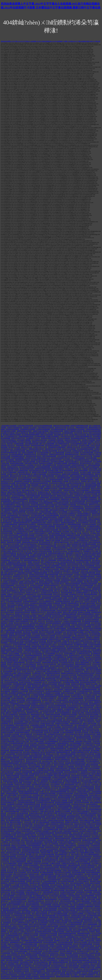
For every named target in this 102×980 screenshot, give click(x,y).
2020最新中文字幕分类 (45, 709)
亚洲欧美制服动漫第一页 (33, 894)
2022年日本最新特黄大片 (20, 876)
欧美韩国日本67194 (9, 646)
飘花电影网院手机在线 (64, 804)
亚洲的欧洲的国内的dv (57, 822)
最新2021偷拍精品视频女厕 (86, 614)
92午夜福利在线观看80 (78, 458)
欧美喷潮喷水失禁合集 (46, 643)
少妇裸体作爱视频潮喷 (43, 429)
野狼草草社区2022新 (24, 680)
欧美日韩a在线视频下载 (64, 959)
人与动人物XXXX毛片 (75, 548)
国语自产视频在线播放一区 (83, 663)
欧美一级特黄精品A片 (14, 497)
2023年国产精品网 (72, 964)
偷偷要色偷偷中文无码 (38, 715)
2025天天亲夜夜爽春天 (42, 923)
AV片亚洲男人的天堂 (42, 535)
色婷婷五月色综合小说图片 (73, 440)
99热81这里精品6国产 (23, 483)
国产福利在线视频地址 (66, 471)
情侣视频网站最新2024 (18, 456)
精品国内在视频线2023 (87, 474)
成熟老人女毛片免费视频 (60, 512)
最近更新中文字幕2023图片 (42, 978)
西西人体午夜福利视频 (34, 862)
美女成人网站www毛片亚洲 (78, 435)
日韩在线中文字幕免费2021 (60, 494)
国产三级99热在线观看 (58, 973)
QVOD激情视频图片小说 (77, 743)
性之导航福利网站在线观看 (85, 449)
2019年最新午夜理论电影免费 (45, 802)
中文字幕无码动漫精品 (36, 828)
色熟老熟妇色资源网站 (87, 480)
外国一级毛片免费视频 (37, 810)
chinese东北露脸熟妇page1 (46, 602)
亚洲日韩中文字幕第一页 (70, 600)
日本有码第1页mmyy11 (78, 804)
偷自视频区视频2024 (58, 469)
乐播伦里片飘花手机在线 (61, 542)
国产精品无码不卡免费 (82, 636)
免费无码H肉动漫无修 (76, 835)
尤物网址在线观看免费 (18, 512)
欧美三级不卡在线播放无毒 (31, 752)
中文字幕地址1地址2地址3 (39, 440)
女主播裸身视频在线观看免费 (34, 688)
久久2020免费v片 (18, 578)
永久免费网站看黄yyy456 (40, 896)
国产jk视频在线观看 (51, 876)
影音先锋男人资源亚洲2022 (89, 499)
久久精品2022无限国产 (75, 512)
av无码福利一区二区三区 (34, 465)
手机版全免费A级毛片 (84, 792)
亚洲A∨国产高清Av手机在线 (91, 731)
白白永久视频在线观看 (78, 759)
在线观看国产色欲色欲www (87, 539)
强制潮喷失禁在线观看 (11, 510)
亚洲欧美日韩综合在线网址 (85, 675)
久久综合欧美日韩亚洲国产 (27, 467)
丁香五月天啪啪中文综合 (47, 704)
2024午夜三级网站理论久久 (89, 865)
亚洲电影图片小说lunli (61, 655)
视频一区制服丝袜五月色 (78, 587)
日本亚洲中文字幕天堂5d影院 (49, 609)
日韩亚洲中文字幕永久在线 (82, 496)
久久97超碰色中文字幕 (84, 774)
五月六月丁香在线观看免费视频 (82, 944)
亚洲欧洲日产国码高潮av (87, 720)
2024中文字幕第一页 (53, 680)
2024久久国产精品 (78, 833)
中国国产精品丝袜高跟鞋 (53, 715)
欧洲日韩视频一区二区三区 (76, 779)
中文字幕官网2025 (59, 605)
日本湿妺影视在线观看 (60, 865)
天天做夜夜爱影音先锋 (62, 476)
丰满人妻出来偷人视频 (70, 634)
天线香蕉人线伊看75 (34, 564)
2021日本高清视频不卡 (31, 704)
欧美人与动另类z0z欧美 (11, 535)
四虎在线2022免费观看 (46, 463)
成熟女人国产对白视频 (18, 700)
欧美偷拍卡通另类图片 (34, 790)
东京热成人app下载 (17, 560)
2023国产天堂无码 (49, 713)
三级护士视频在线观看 (83, 901)
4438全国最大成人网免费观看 (45, 770)
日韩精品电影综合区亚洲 (87, 673)
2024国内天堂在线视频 (56, 772)
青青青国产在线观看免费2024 (38, 433)
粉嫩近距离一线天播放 (56, 607)
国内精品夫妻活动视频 (67, 680)
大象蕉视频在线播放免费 (92, 485)
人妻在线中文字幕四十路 (87, 454)
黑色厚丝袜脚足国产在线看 (32, 804)
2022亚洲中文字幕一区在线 (84, 819)
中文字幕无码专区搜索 (85, 781)
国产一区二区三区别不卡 (93, 808)
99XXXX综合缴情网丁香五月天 (61, 458)
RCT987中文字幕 (54, 630)
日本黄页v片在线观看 (88, 440)
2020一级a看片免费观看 (29, 666)
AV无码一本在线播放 (55, 727)
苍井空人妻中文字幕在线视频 (38, 924)
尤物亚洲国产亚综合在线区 (83, 741)
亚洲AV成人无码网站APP (92, 451)
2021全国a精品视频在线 (16, 454)
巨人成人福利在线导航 (21, 767)
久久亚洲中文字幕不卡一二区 (86, 951)
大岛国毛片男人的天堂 (68, 589)
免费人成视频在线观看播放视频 (58, 962)
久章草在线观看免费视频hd (20, 499)
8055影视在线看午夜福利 (41, 826)
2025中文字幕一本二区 (22, 585)
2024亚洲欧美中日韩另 (44, 835)
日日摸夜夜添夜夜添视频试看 (26, 802)
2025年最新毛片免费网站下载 (14, 655)
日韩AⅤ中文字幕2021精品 (16, 973)
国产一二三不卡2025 (24, 580)
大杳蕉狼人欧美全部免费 (36, 575)
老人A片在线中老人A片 (25, 478)
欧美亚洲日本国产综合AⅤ (34, 456)
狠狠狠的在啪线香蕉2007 (48, 976)
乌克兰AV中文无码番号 (69, 449)
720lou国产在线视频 (29, 462)
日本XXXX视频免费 (84, 623)
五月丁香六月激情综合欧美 (60, 508)
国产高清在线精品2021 (34, 526)
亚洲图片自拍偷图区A (53, 436)
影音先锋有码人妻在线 (79, 898)
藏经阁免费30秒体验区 (29, 628)
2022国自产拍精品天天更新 (88, 831)
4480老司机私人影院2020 (38, 623)
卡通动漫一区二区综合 (30, 428)
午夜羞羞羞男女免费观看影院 (57, 447)
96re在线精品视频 (30, 833)
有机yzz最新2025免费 (28, 490)
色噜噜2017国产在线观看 (53, 541)
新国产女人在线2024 (14, 944)
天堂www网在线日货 (22, 433)
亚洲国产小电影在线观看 (67, 569)
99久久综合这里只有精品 (35, 514)
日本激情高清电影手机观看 (71, 702)
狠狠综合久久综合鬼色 (39, 442)
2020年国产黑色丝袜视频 (49, 451)
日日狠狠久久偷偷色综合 (86, 549)
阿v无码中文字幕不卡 (40, 880)
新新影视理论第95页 (30, 454)
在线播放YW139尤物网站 (63, 811)
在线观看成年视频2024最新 (29, 944)
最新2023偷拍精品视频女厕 (62, 776)
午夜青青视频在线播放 (45, 777)
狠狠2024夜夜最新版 (61, 537)
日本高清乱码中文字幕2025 (18, 738)
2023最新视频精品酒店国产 (11, 659)
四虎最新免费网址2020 (90, 591)
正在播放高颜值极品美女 (75, 628)
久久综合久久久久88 (66, 969)
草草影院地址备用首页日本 (39, 706)
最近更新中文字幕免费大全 (33, 887)
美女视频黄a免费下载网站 (82, 609)
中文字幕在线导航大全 (54, 474)
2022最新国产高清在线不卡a (23, 675)
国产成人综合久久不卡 (20, 514)
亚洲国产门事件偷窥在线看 (37, 856)
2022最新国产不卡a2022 (33, 438)
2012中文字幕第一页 (63, 587)
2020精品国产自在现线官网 (77, 537)
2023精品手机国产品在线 (49, 738)
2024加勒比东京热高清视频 (38, 603)
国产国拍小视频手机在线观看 (12, 435)
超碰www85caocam (27, 447)
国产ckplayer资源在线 (63, 438)
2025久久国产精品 (22, 856)
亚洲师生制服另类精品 (45, 648)
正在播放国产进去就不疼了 (22, 541)
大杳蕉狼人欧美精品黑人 (58, 646)
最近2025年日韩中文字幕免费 (43, 840)
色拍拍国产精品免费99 (30, 616)
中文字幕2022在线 (26, 654)
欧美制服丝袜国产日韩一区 (37, 774)
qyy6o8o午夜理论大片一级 (63, 704)
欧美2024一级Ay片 (26, 727)
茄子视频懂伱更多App (40, 521)
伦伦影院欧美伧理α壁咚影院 (30, 851)
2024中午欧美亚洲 (83, 964)
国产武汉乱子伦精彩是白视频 (61, 625)
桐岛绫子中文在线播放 (94, 799)
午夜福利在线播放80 (64, 697)
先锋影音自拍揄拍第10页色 (29, 598)
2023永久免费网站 (14, 654)
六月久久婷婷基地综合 (10, 580)
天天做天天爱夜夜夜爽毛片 (73, 783)
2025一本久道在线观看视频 (60, 808)
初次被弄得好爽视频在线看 (9, 453)
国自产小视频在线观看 (37, 741)
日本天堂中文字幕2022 (22, 603)
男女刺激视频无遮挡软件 (78, 438)
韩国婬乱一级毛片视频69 (81, 849)
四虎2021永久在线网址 (55, 912)
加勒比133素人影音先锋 (70, 612)
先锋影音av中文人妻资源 (31, 933)
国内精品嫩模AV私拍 (41, 627)
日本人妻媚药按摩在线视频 (48, 930)
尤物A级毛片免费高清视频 (23, 634)
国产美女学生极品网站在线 (60, 729)
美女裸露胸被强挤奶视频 (89, 689)
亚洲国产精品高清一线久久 (49, 645)
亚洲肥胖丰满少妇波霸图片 (70, 715)
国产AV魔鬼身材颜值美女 (93, 700)
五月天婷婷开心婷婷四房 (33, 663)
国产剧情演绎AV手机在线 (80, 711)
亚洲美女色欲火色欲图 (34, 738)
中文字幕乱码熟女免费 (38, 515)
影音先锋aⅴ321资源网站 (72, 605)
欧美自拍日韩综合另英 (90, 643)
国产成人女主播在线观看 (74, 950)
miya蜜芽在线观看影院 (67, 732)
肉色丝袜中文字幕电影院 (70, 912)
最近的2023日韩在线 (65, 903)
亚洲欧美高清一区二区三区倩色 (70, 499)
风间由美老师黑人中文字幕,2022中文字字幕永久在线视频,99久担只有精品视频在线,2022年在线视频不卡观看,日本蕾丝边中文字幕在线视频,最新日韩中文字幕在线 (51, 41)
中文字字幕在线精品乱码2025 (91, 950)
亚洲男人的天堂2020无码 (20, 756)
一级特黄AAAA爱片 (69, 490)
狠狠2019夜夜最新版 (92, 765)
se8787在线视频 (73, 598)
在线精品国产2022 (44, 955)
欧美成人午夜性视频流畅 (87, 566)
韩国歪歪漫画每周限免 (45, 605)
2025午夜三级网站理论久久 (32, 546)
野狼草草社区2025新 (54, 707)
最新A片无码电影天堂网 (74, 544)
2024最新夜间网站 (68, 433)
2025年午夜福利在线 (86, 462)
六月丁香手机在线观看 (13, 548)
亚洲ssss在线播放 (48, 756)
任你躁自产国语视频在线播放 (72, 621)
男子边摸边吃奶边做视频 (67, 741)
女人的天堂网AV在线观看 (88, 605)
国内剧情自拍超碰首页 (21, 724)
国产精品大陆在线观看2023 (15, 494)
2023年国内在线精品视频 (47, 854)
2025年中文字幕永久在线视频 (51, 596)
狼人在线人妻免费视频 (91, 874)
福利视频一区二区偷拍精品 (66, 767)
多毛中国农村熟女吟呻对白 (88, 682)
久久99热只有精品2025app (86, 912)
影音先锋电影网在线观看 (84, 652)
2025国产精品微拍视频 (50, 908)
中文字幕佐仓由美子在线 (15, 752)
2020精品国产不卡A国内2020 (51, 894)
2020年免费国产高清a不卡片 (84, 641)
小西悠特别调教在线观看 (63, 770)
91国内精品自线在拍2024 (45, 524)
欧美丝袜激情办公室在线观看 (76, 429)
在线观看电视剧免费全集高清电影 (16, 564)
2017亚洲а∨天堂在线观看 (82, 489)
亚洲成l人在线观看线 (66, 953)
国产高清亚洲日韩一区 (46, 542)
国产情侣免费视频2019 (47, 759)
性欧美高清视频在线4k (33, 905)
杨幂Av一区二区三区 (94, 444)
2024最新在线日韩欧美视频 (85, 971)
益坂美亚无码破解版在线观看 (10, 763)
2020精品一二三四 (13, 474)
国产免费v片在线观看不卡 (61, 659)
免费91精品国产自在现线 (57, 510)
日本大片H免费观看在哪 (80, 813)
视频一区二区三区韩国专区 (82, 887)
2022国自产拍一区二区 (8, 609)
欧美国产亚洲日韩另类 (34, 476)
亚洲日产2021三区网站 (62, 506)
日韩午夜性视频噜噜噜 (31, 643)
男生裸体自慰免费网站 (13, 429)
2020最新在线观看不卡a (75, 551)
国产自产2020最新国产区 (10, 715)
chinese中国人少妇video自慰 (53, 702)
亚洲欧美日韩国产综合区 (49, 438)
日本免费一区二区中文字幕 (69, 445)
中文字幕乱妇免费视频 (57, 686)
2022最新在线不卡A (9, 917)
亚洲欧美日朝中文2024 (44, 458)
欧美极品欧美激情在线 (30, 619)
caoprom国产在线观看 (7, 460)
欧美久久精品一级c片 (73, 758)
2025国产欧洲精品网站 (20, 645)
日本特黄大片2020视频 (72, 453)
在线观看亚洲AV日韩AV (32, 650)
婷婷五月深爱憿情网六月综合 (24, 621)
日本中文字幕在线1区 (91, 602)
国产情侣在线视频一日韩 (32, 610)
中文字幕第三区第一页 (21, 828)
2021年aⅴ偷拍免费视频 (24, 480)
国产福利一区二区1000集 (87, 686)
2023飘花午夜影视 (55, 863)
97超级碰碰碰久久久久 (17, 704)
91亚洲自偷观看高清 (63, 743)
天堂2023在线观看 (84, 600)
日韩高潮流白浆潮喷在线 (71, 831)
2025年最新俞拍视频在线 (58, 429)
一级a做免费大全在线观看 (9, 426)
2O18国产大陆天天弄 (54, 589)
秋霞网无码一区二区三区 (21, 576)
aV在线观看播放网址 (63, 790)
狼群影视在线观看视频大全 (32, 560)
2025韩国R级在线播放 (25, 975)
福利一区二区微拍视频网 (47, 444)
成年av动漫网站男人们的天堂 (74, 890)
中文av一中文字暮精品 (42, 490)
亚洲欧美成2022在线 (33, 609)
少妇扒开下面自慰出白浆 (15, 428)
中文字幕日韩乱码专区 (66, 609)
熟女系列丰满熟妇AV (59, 616)
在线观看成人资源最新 (35, 898)
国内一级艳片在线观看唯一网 (27, 453)
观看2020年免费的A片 (66, 795)
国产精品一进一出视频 (32, 948)
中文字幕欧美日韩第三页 (20, 788)
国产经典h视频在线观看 (89, 487)
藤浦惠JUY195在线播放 (51, 501)
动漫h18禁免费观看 (9, 896)
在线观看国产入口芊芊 (10, 923)
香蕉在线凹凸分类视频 (14, 542)
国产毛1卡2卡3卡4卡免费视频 (10, 770)
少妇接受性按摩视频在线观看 (47, 743)
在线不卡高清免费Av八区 (20, 501)
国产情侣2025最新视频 (88, 558)
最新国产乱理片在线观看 (40, 472)
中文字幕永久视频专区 (45, 548)
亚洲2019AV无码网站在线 (41, 618)
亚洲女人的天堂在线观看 (49, 684)
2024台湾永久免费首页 (92, 833)
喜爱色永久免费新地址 (24, 673)
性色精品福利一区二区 (40, 682)
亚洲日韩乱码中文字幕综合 (60, 905)
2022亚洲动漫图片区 (62, 700)
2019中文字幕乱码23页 (72, 686)
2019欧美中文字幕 (30, 458)
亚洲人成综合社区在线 (15, 657)
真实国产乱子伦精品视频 (52, 732)
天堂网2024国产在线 (77, 697)
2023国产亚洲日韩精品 (81, 793)
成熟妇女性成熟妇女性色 (63, 838)
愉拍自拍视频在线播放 (93, 872)
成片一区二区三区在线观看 (18, 679)
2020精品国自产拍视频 (44, 763)
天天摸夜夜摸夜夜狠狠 (78, 501)
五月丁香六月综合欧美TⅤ (71, 720)
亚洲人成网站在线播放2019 (24, 964)
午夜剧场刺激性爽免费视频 (73, 731)
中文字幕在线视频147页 (44, 453)
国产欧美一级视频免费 (41, 781)
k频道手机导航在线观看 (25, 978)
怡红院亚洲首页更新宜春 (68, 562)
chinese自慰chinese (68, 460)
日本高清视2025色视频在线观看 (39, 576)
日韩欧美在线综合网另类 (57, 454)
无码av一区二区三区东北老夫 (48, 797)
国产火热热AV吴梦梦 (81, 519)
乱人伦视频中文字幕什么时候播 (21, 686)
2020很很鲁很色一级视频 (16, 582)
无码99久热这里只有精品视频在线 (13, 528)
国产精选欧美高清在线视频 (90, 621)
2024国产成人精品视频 (10, 521)
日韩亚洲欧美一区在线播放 (61, 532)
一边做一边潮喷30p (63, 698)
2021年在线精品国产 (65, 899)
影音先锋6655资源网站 (87, 442)
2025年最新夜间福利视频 (16, 743)
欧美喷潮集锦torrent (13, 591)
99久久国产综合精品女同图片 (19, 600)
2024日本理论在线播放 (16, 567)
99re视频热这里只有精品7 (87, 946)
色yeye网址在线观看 (26, 758)
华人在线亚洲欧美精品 (73, 966)
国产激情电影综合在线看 (25, 880)
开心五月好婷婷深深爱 (88, 447)
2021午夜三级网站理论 (15, 709)
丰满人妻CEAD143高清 (67, 436)
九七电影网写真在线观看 (61, 503)
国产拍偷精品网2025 (51, 668)
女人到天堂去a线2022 (12, 889)
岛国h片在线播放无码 (52, 824)
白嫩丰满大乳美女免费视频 (61, 426)
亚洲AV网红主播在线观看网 (34, 842)
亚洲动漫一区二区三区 (74, 447)
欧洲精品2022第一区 (44, 492)
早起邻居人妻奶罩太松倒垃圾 (66, 819)
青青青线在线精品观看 (49, 883)
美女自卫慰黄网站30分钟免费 (64, 889)
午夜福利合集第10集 (31, 494)
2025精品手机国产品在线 (68, 892)
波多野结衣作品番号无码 (48, 496)
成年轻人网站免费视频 (81, 471)
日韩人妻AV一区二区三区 (45, 558)
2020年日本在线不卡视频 (64, 610)
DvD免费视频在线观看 (83, 860)
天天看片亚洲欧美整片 (81, 878)
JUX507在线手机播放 (37, 732)
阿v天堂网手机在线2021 (48, 815)
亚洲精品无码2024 (78, 451)
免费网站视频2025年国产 (24, 431)
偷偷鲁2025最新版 (24, 569)
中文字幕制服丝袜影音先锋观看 (38, 919)
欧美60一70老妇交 (18, 926)
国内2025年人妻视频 (64, 684)
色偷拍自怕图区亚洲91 (36, 756)
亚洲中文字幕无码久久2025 (59, 670)
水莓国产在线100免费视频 (41, 431)
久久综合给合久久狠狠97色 (57, 483)
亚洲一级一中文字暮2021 (61, 619)
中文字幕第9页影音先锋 (77, 619)
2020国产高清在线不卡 (38, 505)
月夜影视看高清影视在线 (22, 460)
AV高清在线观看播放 (18, 458)
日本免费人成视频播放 (48, 526)
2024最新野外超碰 (83, 630)
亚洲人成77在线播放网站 (25, 521)
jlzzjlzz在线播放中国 (60, 558)
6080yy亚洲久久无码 (27, 840)
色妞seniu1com (10, 614)
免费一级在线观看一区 (34, 485)
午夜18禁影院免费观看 (20, 899)
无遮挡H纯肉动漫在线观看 (87, 867)
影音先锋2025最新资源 (8, 810)
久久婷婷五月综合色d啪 (86, 618)
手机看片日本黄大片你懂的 (23, 785)
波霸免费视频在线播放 (74, 524)
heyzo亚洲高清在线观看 (92, 948)
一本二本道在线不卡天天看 (65, 456)
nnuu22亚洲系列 (59, 689)
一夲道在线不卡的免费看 (56, 627)
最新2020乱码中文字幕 (34, 819)
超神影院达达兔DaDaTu (73, 616)
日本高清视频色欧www (77, 506)
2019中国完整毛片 (18, 650)
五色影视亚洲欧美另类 (8, 508)
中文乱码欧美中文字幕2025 (46, 428)
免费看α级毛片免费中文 (64, 711)
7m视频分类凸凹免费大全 (60, 548)
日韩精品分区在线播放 (62, 724)
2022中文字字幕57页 (15, 490)
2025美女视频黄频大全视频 (79, 444)
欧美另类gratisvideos (94, 770)
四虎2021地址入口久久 (20, 790)
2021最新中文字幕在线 (8, 433)
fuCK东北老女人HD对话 (90, 695)
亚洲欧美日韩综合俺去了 (74, 648)
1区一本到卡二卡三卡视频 (35, 489)
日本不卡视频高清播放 (21, 471)
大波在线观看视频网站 (50, 881)
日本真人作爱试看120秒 (14, 664)
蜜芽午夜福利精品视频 (49, 456)
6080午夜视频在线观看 (56, 431)
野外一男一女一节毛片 (80, 740)
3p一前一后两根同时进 (22, 607)
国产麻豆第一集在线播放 (19, 485)
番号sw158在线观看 (20, 872)
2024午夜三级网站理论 (29, 664)
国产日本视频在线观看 (86, 585)
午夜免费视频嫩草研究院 (40, 727)
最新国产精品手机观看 (46, 582)
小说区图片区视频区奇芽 (31, 571)
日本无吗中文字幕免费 (11, 695)
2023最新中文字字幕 (65, 960)
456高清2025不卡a (82, 876)
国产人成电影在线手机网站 (80, 862)
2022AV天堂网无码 (54, 967)
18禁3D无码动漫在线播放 (18, 451)
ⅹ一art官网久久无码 (39, 478)
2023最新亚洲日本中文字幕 (21, 668)
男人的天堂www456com (68, 541)
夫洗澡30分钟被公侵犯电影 (21, 745)
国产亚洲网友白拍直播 (13, 820)
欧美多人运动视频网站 (18, 894)
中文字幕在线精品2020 (55, 781)
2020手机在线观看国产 (63, 528)
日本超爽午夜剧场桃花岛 (18, 465)
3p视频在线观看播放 (7, 487)
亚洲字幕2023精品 (88, 917)
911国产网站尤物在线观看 (25, 426)
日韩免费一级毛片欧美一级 (30, 838)
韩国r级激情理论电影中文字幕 (26, 670)
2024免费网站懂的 (10, 630)
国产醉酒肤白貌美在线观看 (46, 921)
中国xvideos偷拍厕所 (46, 865)
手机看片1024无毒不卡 (53, 523)
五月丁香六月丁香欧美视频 (15, 815)
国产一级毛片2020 (76, 532)
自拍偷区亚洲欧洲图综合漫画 (10, 469)
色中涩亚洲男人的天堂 (48, 578)
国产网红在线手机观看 (91, 582)
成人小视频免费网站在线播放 (86, 853)
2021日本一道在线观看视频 (24, 772)
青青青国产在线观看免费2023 (81, 546)
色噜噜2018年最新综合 (78, 684)
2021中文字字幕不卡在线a (79, 517)
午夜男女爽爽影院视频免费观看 (29, 793)
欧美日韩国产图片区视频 (38, 460)
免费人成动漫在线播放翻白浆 (66, 876)
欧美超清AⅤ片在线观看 (48, 636)
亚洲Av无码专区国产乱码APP (19, 898)
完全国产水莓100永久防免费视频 (56, 817)
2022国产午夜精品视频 (8, 741)
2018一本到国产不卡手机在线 (79, 542)
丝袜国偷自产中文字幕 (36, 501)
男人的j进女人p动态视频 (44, 729)
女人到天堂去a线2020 (92, 759)
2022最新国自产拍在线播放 (67, 853)
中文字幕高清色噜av (15, 666)
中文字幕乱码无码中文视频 (24, 896)
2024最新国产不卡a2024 (49, 557)
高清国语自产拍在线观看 (26, 510)
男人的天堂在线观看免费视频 (57, 706)
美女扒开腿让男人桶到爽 (54, 612)
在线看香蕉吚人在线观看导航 (23, 481)
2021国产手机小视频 (82, 562)
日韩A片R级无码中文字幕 (76, 492)
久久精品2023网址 (90, 697)
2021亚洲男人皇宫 (38, 795)
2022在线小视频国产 (35, 767)
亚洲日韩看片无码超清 (23, 445)
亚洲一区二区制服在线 (51, 844)
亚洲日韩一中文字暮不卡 (28, 937)
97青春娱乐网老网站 (48, 476)
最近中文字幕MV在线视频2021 (81, 811)
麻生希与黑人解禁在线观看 (93, 553)
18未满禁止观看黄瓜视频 (54, 774)
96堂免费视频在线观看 (64, 478)
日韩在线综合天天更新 (13, 853)
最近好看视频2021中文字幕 (20, 517)
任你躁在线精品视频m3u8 (19, 819)
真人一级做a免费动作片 (82, 725)
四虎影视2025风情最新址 (71, 946)
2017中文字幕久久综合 (26, 661)
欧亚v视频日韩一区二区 (61, 435)
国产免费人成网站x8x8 (77, 528)
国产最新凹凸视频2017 (71, 521)
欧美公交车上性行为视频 (61, 594)
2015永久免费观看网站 (49, 959)
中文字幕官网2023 (43, 454)
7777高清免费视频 (46, 905)
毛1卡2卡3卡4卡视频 (72, 826)
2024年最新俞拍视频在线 (70, 623)
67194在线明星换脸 (16, 616)
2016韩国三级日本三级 (48, 564)
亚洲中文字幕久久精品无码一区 (63, 736)
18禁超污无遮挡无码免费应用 (13, 619)
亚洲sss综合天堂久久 (52, 975)
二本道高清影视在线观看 (16, 643)
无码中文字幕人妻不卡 (77, 485)
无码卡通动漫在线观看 (77, 883)
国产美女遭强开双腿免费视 (66, 881)
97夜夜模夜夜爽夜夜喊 (20, 566)
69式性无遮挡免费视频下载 (84, 436)
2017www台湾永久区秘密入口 (38, 533)
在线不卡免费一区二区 (19, 526)
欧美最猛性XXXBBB (75, 840)
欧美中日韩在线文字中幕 (75, 564)
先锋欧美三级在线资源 (32, 930)
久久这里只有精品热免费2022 (75, 483)
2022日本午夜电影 (90, 698)
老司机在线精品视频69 (50, 942)
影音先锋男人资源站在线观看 (54, 837)
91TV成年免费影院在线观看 (59, 914)
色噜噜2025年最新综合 (67, 894)
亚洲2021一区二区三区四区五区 (47, 664)
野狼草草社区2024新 (10, 627)
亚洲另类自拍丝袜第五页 (25, 801)
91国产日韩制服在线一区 (74, 777)
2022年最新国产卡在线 (77, 976)
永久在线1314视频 (84, 445)
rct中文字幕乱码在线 (87, 758)
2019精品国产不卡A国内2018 (71, 786)
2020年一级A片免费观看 (67, 858)
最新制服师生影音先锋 (72, 454)
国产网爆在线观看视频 (70, 781)
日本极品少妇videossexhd (52, 562)
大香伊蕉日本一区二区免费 (53, 449)
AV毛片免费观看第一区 (59, 657)
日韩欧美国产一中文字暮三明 (74, 553)
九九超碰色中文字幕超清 (56, 919)
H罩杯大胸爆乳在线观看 (87, 820)
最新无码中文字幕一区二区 (18, 476)
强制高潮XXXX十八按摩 (48, 804)
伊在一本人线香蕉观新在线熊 (20, 707)
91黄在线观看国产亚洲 (36, 908)
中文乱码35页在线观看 (89, 524)
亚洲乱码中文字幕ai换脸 (93, 743)
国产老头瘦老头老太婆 (57, 497)
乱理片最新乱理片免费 (32, 444)
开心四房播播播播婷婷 (51, 741)
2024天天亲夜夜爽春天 (83, 490)
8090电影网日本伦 (24, 715)
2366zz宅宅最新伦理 (26, 734)
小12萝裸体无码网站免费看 (71, 682)
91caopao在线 (32, 729)
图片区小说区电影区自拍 (22, 623)
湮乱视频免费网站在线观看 (84, 797)
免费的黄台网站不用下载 (36, 449)
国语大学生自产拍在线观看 (43, 549)
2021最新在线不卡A (30, 594)
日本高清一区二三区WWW (73, 469)
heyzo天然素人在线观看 (17, 688)
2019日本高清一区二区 (81, 433)
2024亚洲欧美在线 (13, 515)
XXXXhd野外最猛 (91, 458)
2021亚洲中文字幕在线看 (17, 854)
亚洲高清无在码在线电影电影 (39, 483)
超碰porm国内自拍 (71, 846)
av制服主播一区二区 (68, 641)
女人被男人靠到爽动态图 (38, 555)
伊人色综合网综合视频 (87, 453)
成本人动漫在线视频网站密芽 (16, 711)
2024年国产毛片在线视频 (31, 935)
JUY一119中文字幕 (63, 668)
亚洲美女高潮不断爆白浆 (65, 560)
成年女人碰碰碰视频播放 (90, 924)
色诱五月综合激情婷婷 (66, 575)
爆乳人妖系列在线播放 (78, 761)
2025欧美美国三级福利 (36, 951)
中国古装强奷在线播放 (90, 648)
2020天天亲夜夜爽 (35, 806)
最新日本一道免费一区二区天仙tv (16, 713)
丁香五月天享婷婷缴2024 (8, 440)
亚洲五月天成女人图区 (22, 741)
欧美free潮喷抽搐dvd (24, 910)
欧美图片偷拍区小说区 (47, 724)
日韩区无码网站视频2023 (51, 514)
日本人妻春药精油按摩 (68, 785)
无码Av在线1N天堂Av (81, 894)
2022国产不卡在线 (74, 661)
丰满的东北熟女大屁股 (36, 813)
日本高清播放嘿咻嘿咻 (43, 467)
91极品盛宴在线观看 (74, 865)
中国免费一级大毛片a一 (8, 445)
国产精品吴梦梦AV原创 (27, 469)
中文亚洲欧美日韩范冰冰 (82, 460)
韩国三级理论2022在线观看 (63, 872)
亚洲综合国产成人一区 (24, 472)
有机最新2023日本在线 (36, 788)
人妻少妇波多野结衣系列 (79, 625)
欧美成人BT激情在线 (54, 603)
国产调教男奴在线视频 (89, 544)
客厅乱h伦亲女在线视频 (8, 731)
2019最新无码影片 (33, 957)
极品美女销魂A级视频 (56, 519)
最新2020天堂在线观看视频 (30, 503)
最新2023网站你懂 (42, 912)
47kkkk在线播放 (19, 722)
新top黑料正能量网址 (60, 628)
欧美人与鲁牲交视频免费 (68, 754)
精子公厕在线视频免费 (43, 822)
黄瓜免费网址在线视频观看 (89, 497)
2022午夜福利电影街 (31, 528)
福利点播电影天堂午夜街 (54, 460)
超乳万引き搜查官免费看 (72, 480)
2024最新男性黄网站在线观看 (19, 908)
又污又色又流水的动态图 (21, 806)
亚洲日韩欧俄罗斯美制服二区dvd (50, 869)
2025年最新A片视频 (49, 828)
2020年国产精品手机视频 (40, 964)
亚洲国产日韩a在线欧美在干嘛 (14, 571)
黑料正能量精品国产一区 (10, 569)
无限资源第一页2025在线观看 (48, 935)
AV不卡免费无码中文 (79, 810)
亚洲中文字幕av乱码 (51, 505)
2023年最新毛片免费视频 (76, 914)
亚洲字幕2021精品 (72, 549)
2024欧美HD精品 (59, 846)
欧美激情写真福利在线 (63, 722)
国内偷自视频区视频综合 (22, 732)
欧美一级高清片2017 (10, 573)
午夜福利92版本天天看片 (79, 915)
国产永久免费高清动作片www (90, 957)
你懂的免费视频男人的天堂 (83, 664)
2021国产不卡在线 (92, 889)
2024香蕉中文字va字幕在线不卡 (74, 671)
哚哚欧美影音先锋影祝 (50, 517)
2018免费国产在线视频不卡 (17, 693)
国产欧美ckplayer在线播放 (92, 506)
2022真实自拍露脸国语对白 (54, 691)
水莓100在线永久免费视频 (15, 605)
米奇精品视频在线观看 (17, 463)
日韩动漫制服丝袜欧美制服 (40, 731)
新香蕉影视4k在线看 (23, 555)
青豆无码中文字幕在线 (82, 732)
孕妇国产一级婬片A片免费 (33, 750)
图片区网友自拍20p (18, 921)
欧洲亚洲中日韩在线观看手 (89, 584)
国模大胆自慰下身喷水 (80, 939)
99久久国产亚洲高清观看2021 (32, 652)
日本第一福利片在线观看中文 (71, 871)
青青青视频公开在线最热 (25, 573)
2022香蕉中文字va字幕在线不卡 (56, 555)
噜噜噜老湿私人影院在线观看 (42, 758)
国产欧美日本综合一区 (87, 463)
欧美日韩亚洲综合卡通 (81, 935)
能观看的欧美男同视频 (79, 610)
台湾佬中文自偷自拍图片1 (37, 600)
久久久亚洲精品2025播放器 (54, 600)
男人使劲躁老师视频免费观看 (31, 435)
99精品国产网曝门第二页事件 (40, 646)
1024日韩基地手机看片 (55, 682)
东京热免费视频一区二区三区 (54, 654)
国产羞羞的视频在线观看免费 (82, 560)
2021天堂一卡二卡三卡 (59, 957)
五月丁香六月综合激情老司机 (24, 508)
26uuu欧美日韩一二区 (48, 485)
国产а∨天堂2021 (51, 478)
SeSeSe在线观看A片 (92, 804)
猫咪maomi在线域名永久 (34, 451)
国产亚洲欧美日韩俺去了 (53, 445)
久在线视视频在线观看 (91, 668)
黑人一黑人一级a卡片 (89, 532)
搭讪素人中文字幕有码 (71, 919)
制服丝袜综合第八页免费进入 (27, 524)
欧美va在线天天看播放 (47, 537)
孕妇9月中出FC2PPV (65, 530)
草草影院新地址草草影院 (69, 580)
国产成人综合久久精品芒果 (82, 596)
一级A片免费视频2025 (8, 639)
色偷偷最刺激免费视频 (40, 573)
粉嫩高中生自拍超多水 (78, 637)
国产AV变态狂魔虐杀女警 (9, 641)
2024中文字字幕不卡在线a (17, 842)
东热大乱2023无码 (6, 566)
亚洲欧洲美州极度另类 (26, 950)
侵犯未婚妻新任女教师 (34, 557)
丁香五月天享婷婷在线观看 (30, 506)
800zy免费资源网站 (43, 885)
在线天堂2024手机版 (80, 824)
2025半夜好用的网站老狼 (43, 966)
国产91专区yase (8, 576)
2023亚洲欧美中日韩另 (77, 668)
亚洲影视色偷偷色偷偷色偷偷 (67, 933)
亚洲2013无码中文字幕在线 (25, 549)
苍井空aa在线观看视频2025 (63, 713)
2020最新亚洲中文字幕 (14, 628)
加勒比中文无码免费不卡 (19, 729)
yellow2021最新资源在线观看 (45, 591)
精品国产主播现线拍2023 (63, 759)
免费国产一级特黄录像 (45, 616)
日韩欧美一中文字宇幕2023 (54, 487)
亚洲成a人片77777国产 (53, 754)
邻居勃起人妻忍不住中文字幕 (90, 481)
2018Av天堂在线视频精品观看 (43, 426)
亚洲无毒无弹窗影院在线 (72, 497)
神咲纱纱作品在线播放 (89, 555)
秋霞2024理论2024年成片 (26, 584)
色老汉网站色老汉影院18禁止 (41, 785)
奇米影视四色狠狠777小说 (27, 928)
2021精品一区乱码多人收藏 (57, 576)
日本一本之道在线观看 (24, 829)
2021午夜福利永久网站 (40, 734)
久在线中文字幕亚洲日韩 (41, 630)
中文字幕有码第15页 (65, 501)
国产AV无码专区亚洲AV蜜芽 (46, 528)
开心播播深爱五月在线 (21, 533)
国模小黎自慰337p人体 (53, 675)
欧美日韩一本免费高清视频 (16, 444)
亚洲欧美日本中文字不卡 (38, 612)
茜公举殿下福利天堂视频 (87, 603)
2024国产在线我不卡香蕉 (90, 783)
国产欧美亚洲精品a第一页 (9, 802)
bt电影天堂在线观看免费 (42, 584)
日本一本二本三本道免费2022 (73, 695)
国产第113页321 (32, 492)
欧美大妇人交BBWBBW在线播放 (42, 551)
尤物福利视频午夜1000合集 (30, 542)
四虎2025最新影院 (48, 655)
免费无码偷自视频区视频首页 (12, 503)
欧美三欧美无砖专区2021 (76, 700)
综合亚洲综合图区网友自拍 (29, 548)
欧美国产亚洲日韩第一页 (79, 465)
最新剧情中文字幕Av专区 (85, 580)
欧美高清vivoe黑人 (10, 706)
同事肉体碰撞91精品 (82, 428)
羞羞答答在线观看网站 (65, 806)
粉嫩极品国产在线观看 (73, 535)
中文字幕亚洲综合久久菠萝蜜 (24, 532)
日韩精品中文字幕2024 (80, 688)
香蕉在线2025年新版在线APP (66, 738)
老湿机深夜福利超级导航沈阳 (39, 607)
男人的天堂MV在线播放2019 (68, 514)
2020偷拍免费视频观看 (75, 923)
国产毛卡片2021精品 (31, 743)
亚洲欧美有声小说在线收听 (17, 636)
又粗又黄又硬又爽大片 (72, 462)
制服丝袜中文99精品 (14, 562)
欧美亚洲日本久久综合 (52, 847)
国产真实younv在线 (14, 447)
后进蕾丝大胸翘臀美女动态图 (27, 779)
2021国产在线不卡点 (47, 765)
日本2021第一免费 (38, 562)
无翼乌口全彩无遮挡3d (77, 851)
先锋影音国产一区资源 (38, 716)
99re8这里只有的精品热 (92, 619)
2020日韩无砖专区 (67, 688)
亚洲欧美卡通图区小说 (18, 736)
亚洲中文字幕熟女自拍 (92, 467)
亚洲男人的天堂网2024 (69, 971)
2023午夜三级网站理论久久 (68, 951)
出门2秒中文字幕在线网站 (25, 553)
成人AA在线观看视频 (92, 503)
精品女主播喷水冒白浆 (22, 725)
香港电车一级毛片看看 (27, 718)
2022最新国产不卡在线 (21, 575)
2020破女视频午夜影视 (48, 567)
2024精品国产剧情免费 (36, 517)
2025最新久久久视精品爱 (8, 555)
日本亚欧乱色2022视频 (94, 438)
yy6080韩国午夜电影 (37, 530)
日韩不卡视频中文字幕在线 (14, 652)
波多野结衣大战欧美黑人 (81, 953)
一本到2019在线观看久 (76, 582)
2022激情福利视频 (40, 436)
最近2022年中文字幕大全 (69, 533)
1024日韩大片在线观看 (15, 747)
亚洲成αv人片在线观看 (26, 589)
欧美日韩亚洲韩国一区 (26, 474)
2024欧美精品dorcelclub (17, 740)
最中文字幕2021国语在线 (83, 767)
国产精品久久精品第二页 (49, 698)
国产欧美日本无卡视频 (65, 813)
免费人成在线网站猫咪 (42, 519)
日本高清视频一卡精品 (62, 747)
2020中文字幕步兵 (63, 908)
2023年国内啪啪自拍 (7, 767)
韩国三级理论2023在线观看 (18, 858)
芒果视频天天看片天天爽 (87, 967)
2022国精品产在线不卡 (21, 449)
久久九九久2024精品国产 (72, 472)
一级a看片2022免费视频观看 (85, 788)
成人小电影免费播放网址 (76, 508)
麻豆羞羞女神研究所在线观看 (69, 867)
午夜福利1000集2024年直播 (56, 820)
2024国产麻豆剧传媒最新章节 (32, 637)
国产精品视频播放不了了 (13, 838)
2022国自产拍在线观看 (51, 530)
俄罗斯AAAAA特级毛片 (84, 910)
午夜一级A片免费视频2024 (78, 905)
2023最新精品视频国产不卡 (87, 919)
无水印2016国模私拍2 (82, 523)
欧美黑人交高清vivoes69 (22, 614)
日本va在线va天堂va (32, 512)
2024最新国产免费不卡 (71, 539)
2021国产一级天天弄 (73, 576)
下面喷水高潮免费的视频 (88, 573)
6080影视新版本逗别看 (59, 648)
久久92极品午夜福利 (43, 666)
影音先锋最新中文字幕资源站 (67, 505)
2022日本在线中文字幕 (14, 851)
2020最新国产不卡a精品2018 (9, 584)
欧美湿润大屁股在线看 (49, 939)
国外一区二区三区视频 (61, 591)
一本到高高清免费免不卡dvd (78, 526)
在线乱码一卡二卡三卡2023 (60, 835)
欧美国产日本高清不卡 (33, 593)
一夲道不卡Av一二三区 (40, 447)
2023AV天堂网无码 (86, 655)
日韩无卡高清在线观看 (68, 906)
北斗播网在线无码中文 (54, 433)
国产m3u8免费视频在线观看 (68, 788)
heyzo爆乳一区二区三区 (14, 826)
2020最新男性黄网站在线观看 (60, 467)
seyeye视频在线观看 (58, 453)
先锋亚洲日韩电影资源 (37, 878)
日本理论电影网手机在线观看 (31, 849)
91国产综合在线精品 (54, 533)
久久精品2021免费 (42, 539)
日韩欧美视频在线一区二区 (34, 892)
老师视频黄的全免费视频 (28, 429)
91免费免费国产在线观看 (27, 535)
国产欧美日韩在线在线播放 (75, 632)
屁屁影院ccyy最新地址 (93, 637)
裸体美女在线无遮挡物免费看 (92, 431)
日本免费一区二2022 (32, 854)
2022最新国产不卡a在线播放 (52, 693)
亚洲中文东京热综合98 (39, 634)
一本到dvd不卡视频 (27, 497)
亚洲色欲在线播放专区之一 (28, 558)
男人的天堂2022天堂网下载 (24, 618)
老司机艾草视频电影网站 (91, 476)
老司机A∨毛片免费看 (12, 878)
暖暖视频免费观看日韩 (63, 752)
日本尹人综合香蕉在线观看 (18, 860)
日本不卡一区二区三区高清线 (29, 799)
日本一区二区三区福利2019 (50, 750)
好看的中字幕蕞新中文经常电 (73, 431)
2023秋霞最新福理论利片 (30, 602)
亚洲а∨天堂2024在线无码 (37, 691)
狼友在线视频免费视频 (50, 910)
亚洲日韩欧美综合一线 (10, 480)
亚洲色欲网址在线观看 (27, 776)
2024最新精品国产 (73, 749)
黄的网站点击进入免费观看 (76, 657)
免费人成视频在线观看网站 (14, 632)
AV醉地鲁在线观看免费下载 (21, 523)
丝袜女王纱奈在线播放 (53, 969)
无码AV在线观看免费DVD (72, 772)
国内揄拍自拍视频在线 (45, 494)
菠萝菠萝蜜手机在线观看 (84, 738)
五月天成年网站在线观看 (45, 594)
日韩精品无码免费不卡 (72, 442)
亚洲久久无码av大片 (51, 810)
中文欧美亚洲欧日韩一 (82, 693)
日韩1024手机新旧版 (40, 641)
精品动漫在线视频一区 (60, 524)
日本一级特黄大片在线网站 (32, 578)
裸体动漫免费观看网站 (91, 594)
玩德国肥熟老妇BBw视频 (66, 489)
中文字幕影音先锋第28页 (86, 749)
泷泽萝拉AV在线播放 (7, 732)
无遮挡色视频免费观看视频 (28, 539)
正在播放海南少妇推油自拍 (37, 499)
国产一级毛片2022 (40, 621)
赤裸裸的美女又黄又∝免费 (26, 923)
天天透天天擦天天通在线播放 (56, 442)
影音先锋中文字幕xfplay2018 (82, 650)
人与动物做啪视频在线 (41, 917)
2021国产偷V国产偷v (79, 530)
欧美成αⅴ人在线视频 (84, 612)
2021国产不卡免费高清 (8, 621)
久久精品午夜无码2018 (18, 593)
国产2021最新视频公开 (10, 519)
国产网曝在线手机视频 (34, 679)
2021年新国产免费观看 (24, 440)
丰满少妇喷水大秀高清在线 (24, 630)
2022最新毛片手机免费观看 (13, 506)
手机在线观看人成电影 (26, 962)
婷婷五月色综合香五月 (51, 795)
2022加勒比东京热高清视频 (91, 564)
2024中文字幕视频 (90, 483)
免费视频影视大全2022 (17, 942)
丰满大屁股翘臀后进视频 (51, 829)
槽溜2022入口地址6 (48, 846)
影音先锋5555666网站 (39, 975)
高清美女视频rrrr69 (70, 654)
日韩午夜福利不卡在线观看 (79, 776)
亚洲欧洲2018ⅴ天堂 (32, 736)
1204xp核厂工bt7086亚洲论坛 (90, 747)
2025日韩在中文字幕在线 (70, 880)
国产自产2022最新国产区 (8, 702)
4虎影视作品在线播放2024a (29, 659)
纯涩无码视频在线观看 (78, 478)
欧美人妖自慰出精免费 (90, 548)
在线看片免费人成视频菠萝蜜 (71, 474)
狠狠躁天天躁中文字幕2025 (65, 496)
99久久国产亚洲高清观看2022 (49, 960)
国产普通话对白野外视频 (48, 610)
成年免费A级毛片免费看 (8, 431)
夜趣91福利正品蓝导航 (79, 567)
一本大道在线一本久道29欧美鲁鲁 (18, 813)
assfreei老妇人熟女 (47, 761)
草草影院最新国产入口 (30, 709)
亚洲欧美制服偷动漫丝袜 (26, 436)
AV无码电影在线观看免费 (14, 602)
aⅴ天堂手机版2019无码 (23, 505)
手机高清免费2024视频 (52, 471)
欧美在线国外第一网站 (53, 725)
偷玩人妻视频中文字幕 (49, 465)
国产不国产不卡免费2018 (74, 555)
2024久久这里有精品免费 (49, 546)
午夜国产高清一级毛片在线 (22, 487)
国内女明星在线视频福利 (54, 871)
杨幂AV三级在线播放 (47, 435)
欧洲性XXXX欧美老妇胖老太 (24, 749)
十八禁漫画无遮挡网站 (38, 695)
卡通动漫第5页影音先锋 (85, 880)
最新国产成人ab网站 (62, 526)
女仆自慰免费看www (18, 833)
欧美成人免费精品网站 (66, 750)
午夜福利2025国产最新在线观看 (56, 745)
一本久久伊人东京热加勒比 (52, 688)
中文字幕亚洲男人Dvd (11, 436)
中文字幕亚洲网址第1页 (37, 867)
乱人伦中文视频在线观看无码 (91, 639)
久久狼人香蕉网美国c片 (35, 587)
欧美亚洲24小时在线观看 (46, 941)
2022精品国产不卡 (37, 829)
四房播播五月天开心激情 (91, 551)
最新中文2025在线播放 (60, 643)
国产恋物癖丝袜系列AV (62, 444)
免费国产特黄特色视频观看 (69, 630)
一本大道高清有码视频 (30, 946)
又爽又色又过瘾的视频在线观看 (30, 853)
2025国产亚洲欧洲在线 (43, 462)
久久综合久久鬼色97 (56, 490)
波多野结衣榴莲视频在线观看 (79, 426)
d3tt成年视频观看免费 (11, 524)
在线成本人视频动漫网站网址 (16, 663)
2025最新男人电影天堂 (87, 661)
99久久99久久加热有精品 (65, 939)
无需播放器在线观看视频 (17, 881)
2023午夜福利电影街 (72, 955)
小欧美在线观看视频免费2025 (35, 844)
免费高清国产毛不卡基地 (77, 467)
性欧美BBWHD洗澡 (90, 734)
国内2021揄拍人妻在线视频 (82, 736)
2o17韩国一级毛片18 (13, 932)
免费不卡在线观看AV (76, 476)
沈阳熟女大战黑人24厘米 (60, 598)
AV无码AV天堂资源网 (38, 487)
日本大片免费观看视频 (15, 946)
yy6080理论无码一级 (83, 716)
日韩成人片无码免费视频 (84, 627)
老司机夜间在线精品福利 (77, 503)
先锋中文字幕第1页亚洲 (56, 539)
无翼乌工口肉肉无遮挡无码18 (59, 768)
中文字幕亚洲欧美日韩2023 (14, 462)
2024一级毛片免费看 (10, 795)
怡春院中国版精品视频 (51, 575)
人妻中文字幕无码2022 (8, 772)
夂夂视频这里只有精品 (53, 856)
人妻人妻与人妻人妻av (50, 587)
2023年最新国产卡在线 (61, 779)
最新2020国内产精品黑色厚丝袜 (17, 492)
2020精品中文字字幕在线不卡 (44, 689)
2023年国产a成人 (19, 697)
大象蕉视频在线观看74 (47, 874)
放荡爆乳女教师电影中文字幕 (70, 673)
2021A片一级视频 (14, 558)
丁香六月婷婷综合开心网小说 (74, 734)
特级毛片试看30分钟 (34, 765)
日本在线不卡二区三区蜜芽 (11, 544)
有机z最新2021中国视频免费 (51, 652)
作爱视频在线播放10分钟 (79, 838)
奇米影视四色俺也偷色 (38, 445)
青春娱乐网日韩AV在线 (82, 680)
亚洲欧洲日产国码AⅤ (24, 530)
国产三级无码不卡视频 (51, 813)
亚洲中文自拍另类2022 (38, 580)
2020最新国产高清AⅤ (64, 517)
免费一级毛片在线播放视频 (57, 950)
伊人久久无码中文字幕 (65, 451)
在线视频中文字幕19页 (51, 489)
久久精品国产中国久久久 (44, 625)
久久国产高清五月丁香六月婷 (57, 924)
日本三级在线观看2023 (93, 761)
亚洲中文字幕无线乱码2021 (29, 544)
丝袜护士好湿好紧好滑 (40, 553)
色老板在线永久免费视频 (10, 781)
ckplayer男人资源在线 (48, 637)
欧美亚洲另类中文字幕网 (47, 506)
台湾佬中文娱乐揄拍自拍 (16, 930)
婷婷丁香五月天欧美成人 (17, 759)
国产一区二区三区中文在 (83, 785)
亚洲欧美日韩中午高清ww (64, 650)
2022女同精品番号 (70, 627)
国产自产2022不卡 (75, 481)
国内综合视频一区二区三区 (40, 480)
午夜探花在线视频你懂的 (12, 811)
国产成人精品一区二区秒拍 (32, 567)
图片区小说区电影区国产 (23, 639)
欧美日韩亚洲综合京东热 (36, 471)
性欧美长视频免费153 (51, 899)
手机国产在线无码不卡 (56, 618)
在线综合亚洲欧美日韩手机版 (43, 532)
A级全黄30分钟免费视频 (73, 973)
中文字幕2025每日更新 (24, 442)
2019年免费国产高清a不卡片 (45, 928)
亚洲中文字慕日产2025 (18, 438)
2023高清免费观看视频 (59, 758)
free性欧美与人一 (69, 519)
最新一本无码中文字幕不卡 (62, 761)
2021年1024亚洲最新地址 (57, 826)
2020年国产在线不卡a (48, 700)
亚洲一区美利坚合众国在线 (66, 664)
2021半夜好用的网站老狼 (65, 645)
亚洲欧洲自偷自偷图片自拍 (56, 553)
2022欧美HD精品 (90, 941)
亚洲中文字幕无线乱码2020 (84, 856)
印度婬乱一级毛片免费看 (90, 469)
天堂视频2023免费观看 (42, 718)
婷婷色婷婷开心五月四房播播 (42, 481)
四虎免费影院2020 (74, 463)
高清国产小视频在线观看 (41, 497)
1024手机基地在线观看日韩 (11, 689)
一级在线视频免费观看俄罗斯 (33, 655)
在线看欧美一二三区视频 (88, 772)
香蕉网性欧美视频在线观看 (43, 469)
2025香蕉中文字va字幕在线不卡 (30, 811)
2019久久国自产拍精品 (64, 546)
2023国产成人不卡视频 (51, 858)
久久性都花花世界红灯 (20, 957)
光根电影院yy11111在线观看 (20, 691)
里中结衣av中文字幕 (61, 874)
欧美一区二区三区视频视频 (13, 768)
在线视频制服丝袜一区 (33, 698)
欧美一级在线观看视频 (45, 598)
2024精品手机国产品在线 (12, 937)
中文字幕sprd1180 (56, 786)
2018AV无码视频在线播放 (77, 765)
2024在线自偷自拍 (21, 609)
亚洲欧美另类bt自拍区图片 (79, 790)
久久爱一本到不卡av (83, 533)
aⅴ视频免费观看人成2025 (47, 838)
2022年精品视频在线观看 (65, 942)
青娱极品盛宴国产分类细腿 (60, 481)
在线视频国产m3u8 (61, 632)
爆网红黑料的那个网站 (56, 917)
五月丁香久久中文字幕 (74, 558)
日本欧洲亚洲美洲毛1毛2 (83, 515)
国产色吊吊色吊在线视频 (48, 722)
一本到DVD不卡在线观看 (74, 718)
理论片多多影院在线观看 (89, 510)
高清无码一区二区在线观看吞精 (18, 883)
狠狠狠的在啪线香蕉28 (68, 523)
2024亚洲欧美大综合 (31, 921)
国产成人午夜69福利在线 (8, 829)
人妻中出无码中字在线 (39, 675)
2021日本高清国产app (89, 745)
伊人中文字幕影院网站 (10, 472)
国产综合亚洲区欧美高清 (15, 546)
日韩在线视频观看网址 (34, 846)
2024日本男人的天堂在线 (67, 515)
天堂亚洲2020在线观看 (64, 465)
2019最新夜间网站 (70, 709)
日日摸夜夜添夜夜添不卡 (45, 544)
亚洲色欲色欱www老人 (92, 729)
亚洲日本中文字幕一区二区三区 (65, 428)
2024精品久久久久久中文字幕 (83, 456)
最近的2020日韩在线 (80, 756)
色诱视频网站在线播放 (71, 618)
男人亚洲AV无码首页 (58, 763)
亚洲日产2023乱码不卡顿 (33, 761)
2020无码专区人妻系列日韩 (14, 625)
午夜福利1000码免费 (92, 530)
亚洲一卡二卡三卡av (60, 544)
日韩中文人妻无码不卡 (63, 578)
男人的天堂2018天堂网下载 (62, 799)
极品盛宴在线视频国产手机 (66, 797)
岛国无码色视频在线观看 (81, 795)
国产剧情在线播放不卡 (76, 591)
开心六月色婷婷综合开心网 (22, 720)
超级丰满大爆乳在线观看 (19, 489)
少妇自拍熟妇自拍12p (83, 541)
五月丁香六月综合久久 (22, 867)
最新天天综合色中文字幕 (27, 591)
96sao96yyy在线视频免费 (90, 512)
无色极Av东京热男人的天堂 (31, 537)
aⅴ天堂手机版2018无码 (84, 869)
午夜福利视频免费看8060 (93, 429)
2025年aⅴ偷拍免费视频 (15, 537)
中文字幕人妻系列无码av (92, 632)
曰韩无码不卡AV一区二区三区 (91, 801)
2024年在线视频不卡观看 (8, 835)
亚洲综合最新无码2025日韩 (59, 492)
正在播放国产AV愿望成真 (56, 440)
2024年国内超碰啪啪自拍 (56, 472)
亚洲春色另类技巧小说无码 (57, 639)
